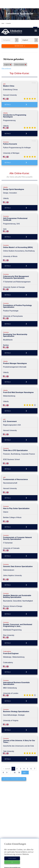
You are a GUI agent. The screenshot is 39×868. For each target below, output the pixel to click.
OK (12, 834)
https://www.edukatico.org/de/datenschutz (19, 842)
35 (15, 745)
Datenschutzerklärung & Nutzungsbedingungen (20, 865)
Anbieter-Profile (20, 853)
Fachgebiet (11, 12)
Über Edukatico (20, 858)
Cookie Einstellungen (20, 867)
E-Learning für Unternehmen (20, 860)
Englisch (30, 12)
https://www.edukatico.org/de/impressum (19, 847)
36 (19, 745)
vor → (25, 745)
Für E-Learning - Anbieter (20, 861)
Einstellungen (12, 831)
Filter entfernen (6, 41)
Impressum (19, 863)
